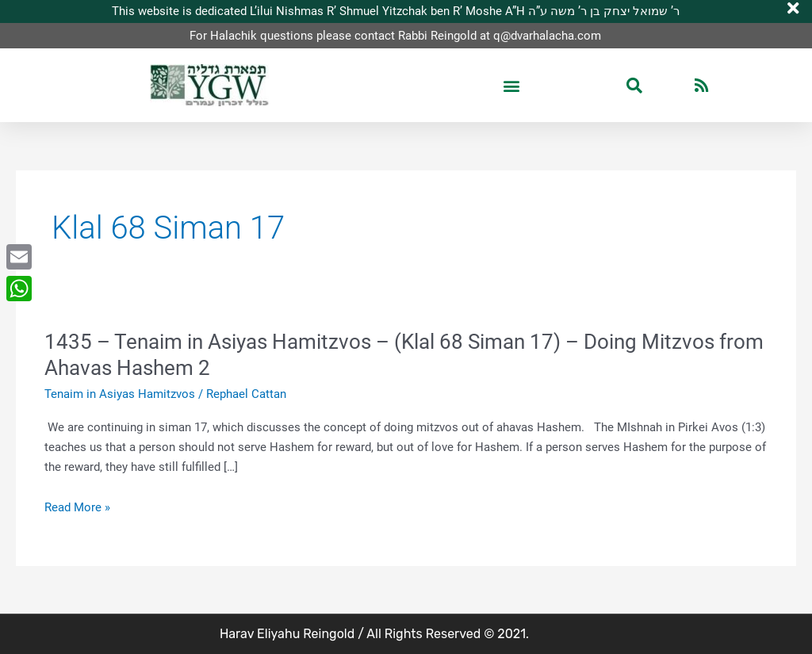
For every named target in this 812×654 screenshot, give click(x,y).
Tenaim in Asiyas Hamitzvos (120, 394)
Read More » (77, 508)
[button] (511, 86)
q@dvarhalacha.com (547, 36)
